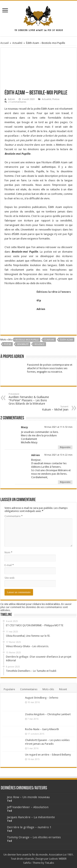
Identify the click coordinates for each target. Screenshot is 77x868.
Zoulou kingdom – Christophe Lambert (48, 714)
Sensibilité (23, 344)
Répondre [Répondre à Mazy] (65, 447)
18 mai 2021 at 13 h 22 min (58, 455)
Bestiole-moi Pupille (27, 340)
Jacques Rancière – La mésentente (31, 817)
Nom (8, 552)
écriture (49, 340)
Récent (63, 689)
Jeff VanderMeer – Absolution (28, 807)
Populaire (9, 689)
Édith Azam (66, 340)
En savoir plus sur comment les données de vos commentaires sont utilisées (36, 607)
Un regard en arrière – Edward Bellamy (48, 755)
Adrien (11, 99)
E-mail (9, 565)
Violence (39, 344)
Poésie (56, 99)
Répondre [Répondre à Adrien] (65, 482)
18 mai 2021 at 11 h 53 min (58, 427)
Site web (10, 578)
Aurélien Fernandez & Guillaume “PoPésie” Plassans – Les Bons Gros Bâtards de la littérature (30, 399)
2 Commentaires (17, 102)
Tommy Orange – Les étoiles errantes (34, 837)
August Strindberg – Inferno (42, 698)
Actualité (17, 43)
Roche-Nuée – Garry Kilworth (42, 729)
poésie (8, 344)
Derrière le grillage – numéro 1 (29, 827)
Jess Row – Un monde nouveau (28, 797)
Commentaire (14, 516)
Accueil (5, 43)
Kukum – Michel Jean (47, 408)
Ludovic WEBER (58, 859)
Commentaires (29, 689)
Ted (9, 801)
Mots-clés (48, 689)
